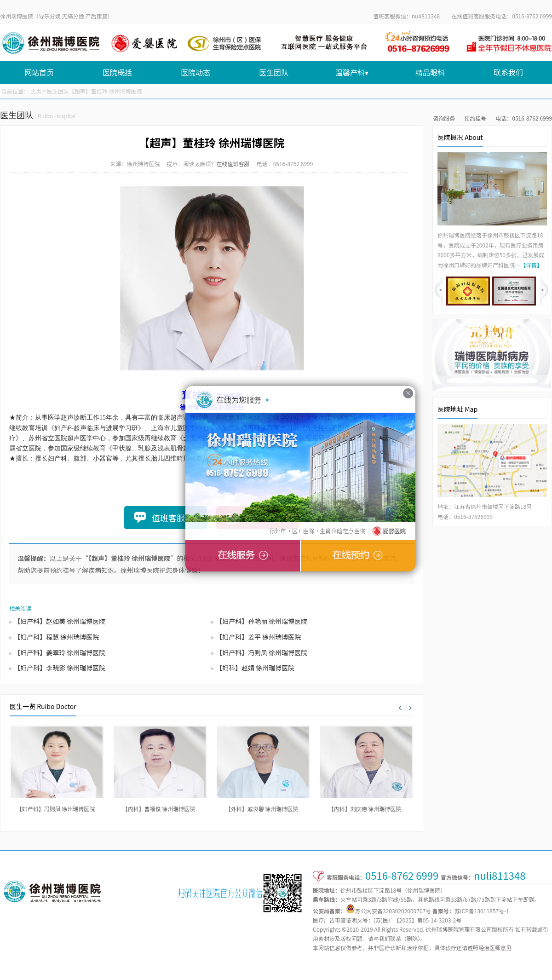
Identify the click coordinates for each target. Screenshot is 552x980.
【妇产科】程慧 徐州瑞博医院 (56, 637)
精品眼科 (430, 72)
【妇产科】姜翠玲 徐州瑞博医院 (60, 652)
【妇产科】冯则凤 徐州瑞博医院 (262, 652)
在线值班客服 (233, 164)
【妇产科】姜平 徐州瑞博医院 (258, 637)
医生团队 (274, 72)
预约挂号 (475, 118)
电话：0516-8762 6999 (524, 118)
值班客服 (168, 518)
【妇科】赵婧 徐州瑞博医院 (255, 668)
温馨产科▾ (352, 72)
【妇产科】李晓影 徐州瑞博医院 (60, 668)
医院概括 (117, 72)
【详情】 (531, 265)
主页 (36, 91)
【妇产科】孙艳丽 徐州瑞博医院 (262, 621)
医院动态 (195, 72)
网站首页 (39, 72)
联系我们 (508, 72)
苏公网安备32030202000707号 (393, 911)
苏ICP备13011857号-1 (482, 911)
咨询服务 (444, 118)
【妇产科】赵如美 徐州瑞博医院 (60, 621)
